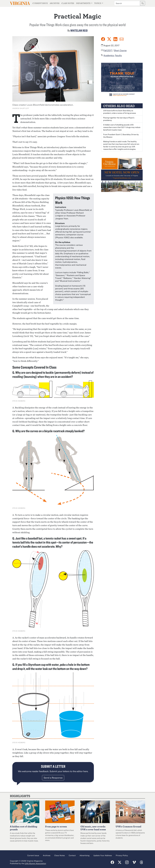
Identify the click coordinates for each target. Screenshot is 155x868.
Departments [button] (83, 3)
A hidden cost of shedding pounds (24, 828)
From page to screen (56, 826)
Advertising (85, 855)
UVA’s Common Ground (128, 826)
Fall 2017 (108, 50)
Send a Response (53, 778)
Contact (72, 855)
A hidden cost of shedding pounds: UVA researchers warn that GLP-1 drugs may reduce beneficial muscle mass (122, 127)
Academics (109, 55)
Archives (55, 3)
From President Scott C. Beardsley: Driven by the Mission (121, 136)
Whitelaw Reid (79, 30)
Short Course (120, 50)
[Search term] (127, 3)
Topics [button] (98, 3)
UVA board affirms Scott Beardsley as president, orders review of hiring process (120, 112)
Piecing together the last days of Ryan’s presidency (119, 119)
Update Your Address (103, 855)
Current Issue (40, 3)
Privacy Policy (122, 855)
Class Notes (68, 3)
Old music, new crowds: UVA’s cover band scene (93, 828)
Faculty (118, 55)
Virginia (20, 3)
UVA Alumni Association (35, 863)
